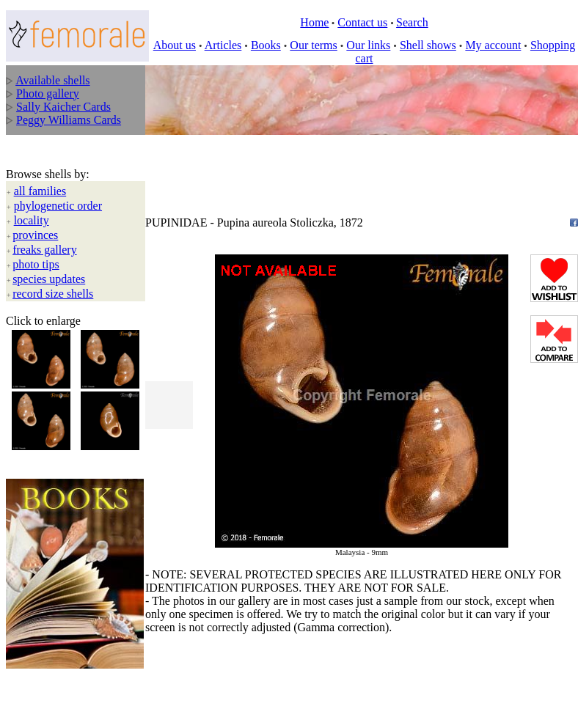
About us (175, 45)
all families (40, 191)
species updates (49, 279)
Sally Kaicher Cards (63, 107)
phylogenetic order (58, 206)
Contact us (362, 22)
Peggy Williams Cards (69, 120)
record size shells (53, 294)
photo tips (36, 264)
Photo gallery (48, 93)
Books (266, 45)
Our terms (313, 45)
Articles (223, 45)
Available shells (52, 80)
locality (32, 220)
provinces (35, 235)
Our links (368, 45)
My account (493, 45)
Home (314, 22)
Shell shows (428, 45)
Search (412, 22)
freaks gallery (45, 250)
